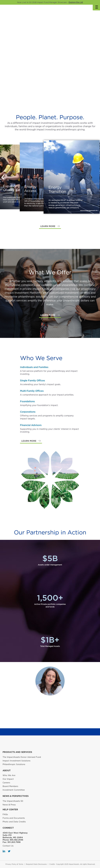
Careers (6, 783)
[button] (50, 226)
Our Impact (8, 779)
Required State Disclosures (36, 864)
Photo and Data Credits (14, 822)
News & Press (9, 805)
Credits (52, 864)
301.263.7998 (14, 842)
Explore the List (76, 2)
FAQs (5, 814)
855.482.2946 (17, 840)
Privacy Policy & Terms (14, 864)
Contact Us (8, 846)
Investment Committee (14, 790)
